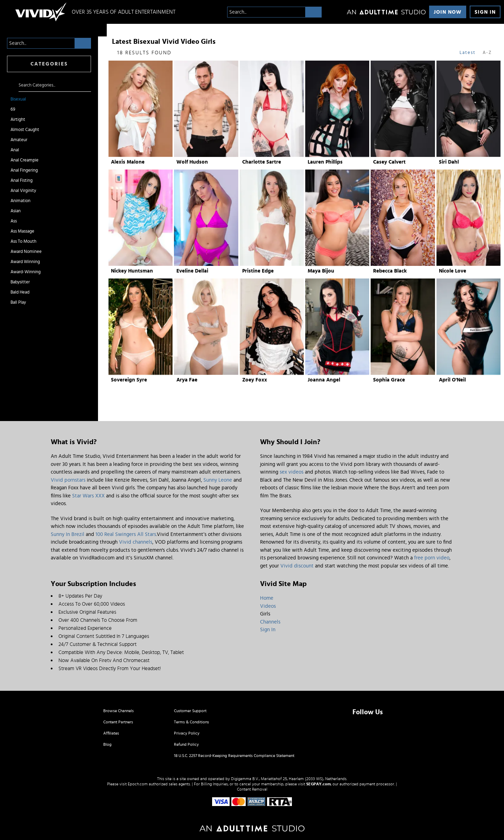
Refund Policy (186, 744)
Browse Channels (118, 711)
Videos (268, 606)
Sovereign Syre (129, 380)
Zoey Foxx (255, 380)
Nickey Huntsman (132, 271)
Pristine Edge (258, 271)
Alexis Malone (128, 162)
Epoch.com (138, 784)
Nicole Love (453, 271)
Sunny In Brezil (68, 534)
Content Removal (252, 789)
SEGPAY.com (318, 784)
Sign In (485, 12)
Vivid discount (297, 566)
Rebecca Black (390, 271)
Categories (49, 64)
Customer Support (190, 711)
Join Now (448, 12)
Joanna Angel (324, 380)
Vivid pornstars (68, 480)
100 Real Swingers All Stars (126, 534)
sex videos (292, 472)
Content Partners (118, 722)
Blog (107, 744)
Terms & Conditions (191, 722)
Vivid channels (136, 542)
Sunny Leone (218, 480)
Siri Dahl (449, 162)
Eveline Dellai (192, 271)
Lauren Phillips (325, 162)
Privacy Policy (187, 733)
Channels (270, 622)
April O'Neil (452, 380)
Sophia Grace (389, 380)
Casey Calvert (389, 162)
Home (267, 598)
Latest (468, 53)
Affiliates (111, 733)
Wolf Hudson (192, 162)
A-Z (487, 53)
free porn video (432, 558)
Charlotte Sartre (262, 162)
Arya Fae (187, 380)
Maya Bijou (321, 271)
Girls (265, 614)
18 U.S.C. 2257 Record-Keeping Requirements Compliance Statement (234, 756)
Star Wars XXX (88, 496)
